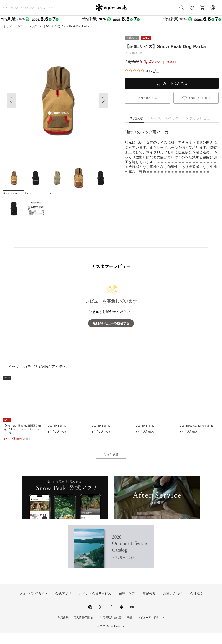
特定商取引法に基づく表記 (116, 628)
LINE (121, 618)
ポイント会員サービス (95, 604)
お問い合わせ (173, 604)
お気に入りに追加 (200, 98)
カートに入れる (175, 83)
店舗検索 (149, 604)
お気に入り (192, 10)
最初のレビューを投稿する (111, 334)
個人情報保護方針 (84, 628)
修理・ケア (127, 604)
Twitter (101, 618)
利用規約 (63, 628)
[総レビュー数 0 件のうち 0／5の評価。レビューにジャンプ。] (144, 71)
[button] (103, 100)
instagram (90, 618)
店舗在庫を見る (147, 98)
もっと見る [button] (111, 465)
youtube (132, 618)
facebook (111, 618)
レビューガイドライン (151, 628)
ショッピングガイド (33, 604)
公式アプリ (64, 604)
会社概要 (197, 604)
